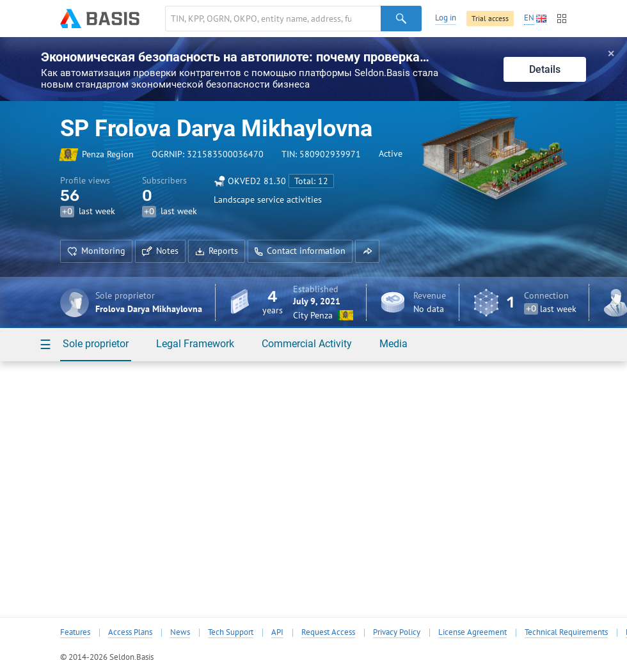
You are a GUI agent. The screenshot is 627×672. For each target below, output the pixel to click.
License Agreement (472, 632)
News (180, 632)
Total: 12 (311, 181)
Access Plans (130, 632)
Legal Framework (195, 344)
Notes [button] (160, 251)
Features (75, 632)
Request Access (328, 632)
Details (545, 69)
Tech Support (231, 632)
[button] (367, 251)
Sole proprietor (96, 344)
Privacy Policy (397, 632)
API (277, 632)
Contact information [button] (300, 251)
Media (393, 344)
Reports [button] (217, 251)
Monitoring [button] (96, 251)
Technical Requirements (566, 632)
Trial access (490, 18)
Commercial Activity (307, 344)
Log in (446, 18)
